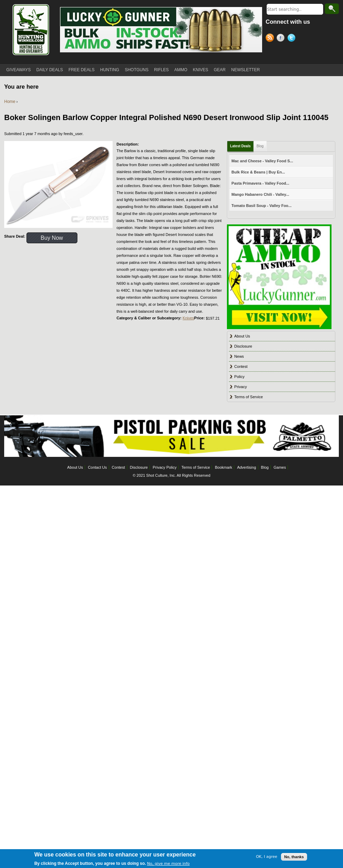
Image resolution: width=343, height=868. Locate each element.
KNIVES (200, 70)
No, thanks (294, 858)
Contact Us (97, 467)
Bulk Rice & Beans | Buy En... (258, 172)
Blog (260, 146)
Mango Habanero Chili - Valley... (260, 194)
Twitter (293, 39)
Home (10, 102)
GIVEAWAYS (18, 70)
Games (280, 467)
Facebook (282, 39)
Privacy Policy (165, 467)
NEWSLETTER (245, 70)
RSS (271, 39)
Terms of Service (249, 397)
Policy (239, 377)
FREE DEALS (82, 70)
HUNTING (110, 70)
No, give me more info (168, 865)
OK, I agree (266, 858)
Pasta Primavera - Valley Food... (260, 183)
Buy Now (52, 238)
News (239, 356)
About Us (242, 336)
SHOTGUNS (137, 70)
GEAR (220, 70)
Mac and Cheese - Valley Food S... (262, 161)
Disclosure (243, 346)
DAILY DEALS (49, 70)
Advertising (246, 467)
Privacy (241, 387)
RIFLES (161, 70)
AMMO (181, 70)
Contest (241, 366)
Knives (188, 318)
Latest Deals (240, 146)
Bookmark (224, 467)
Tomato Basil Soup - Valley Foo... (261, 206)
